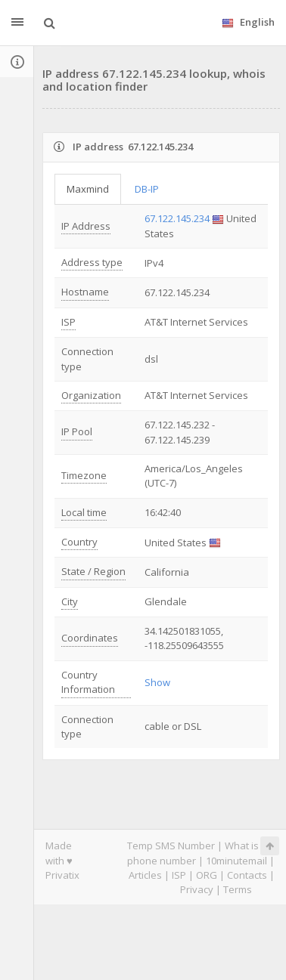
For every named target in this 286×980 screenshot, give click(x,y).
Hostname (85, 292)
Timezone (84, 475)
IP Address (86, 226)
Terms (238, 889)
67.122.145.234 (177, 218)
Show (157, 682)
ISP (68, 322)
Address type (92, 262)
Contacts (247, 875)
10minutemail (236, 861)
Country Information (88, 682)
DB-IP (147, 189)
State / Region (93, 571)
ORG (207, 875)
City (70, 601)
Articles (145, 875)
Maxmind (88, 189)
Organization (91, 395)
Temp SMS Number (171, 846)
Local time (84, 512)
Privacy (197, 889)
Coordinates (90, 638)
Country (79, 542)
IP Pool (77, 431)
